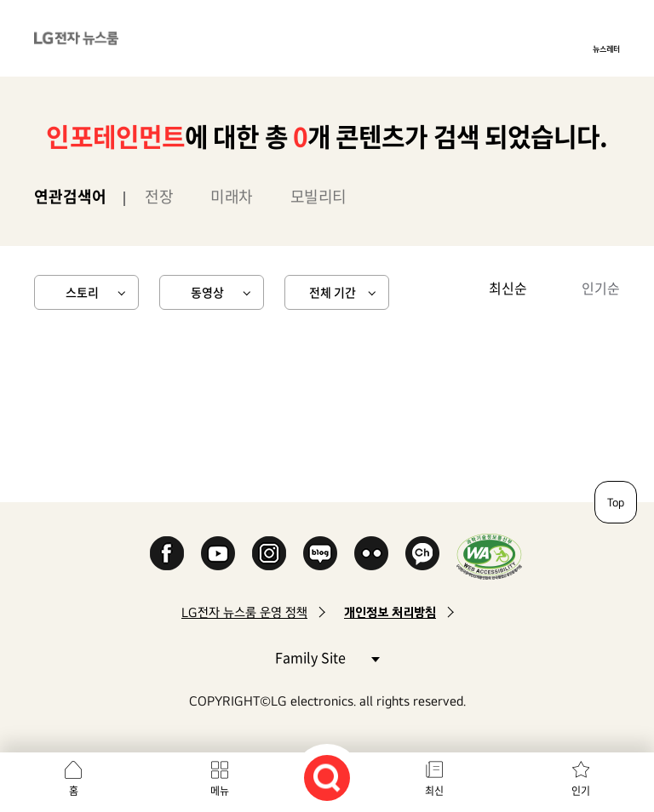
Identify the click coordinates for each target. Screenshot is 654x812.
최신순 (508, 288)
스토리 (82, 292)
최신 (434, 791)
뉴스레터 (606, 49)
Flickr (371, 553)
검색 (327, 778)
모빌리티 (318, 196)
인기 (581, 791)
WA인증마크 (489, 556)
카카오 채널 (422, 553)
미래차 (232, 196)
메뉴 (220, 791)
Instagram (269, 553)
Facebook (167, 553)
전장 (159, 196)
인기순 (601, 288)
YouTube (218, 553)
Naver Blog (320, 553)
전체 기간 (333, 292)
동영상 (207, 292)
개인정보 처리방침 (390, 612)
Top (616, 502)
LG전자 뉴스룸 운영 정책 (244, 612)
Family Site (327, 657)
